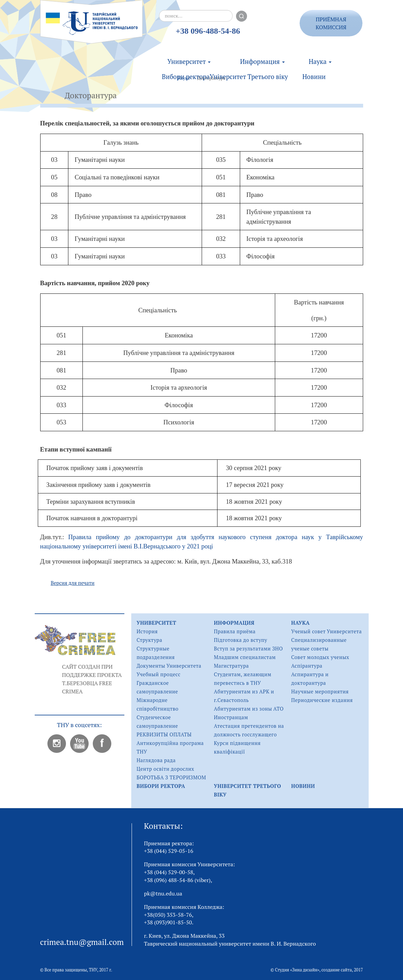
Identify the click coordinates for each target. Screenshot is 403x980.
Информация (262, 54)
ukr (370, 18)
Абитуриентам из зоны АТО (249, 709)
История (147, 631)
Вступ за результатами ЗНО (248, 649)
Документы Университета (169, 666)
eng (370, 36)
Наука (320, 54)
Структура (149, 640)
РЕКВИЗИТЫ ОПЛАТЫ (164, 734)
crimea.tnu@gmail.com (82, 942)
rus (370, 27)
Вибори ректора (186, 69)
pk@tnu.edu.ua (163, 893)
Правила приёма (234, 631)
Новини (314, 69)
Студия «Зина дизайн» (297, 970)
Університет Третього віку (249, 69)
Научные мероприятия (320, 692)
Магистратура (231, 666)
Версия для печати (72, 583)
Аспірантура (307, 666)
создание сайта (337, 970)
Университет (189, 54)
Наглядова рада (156, 760)
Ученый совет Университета (327, 631)
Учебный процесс (158, 674)
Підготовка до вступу (240, 640)
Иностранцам (231, 717)
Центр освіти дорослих (165, 769)
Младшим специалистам (245, 657)
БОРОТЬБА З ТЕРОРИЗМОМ (171, 777)
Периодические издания (322, 700)
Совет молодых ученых (320, 657)
